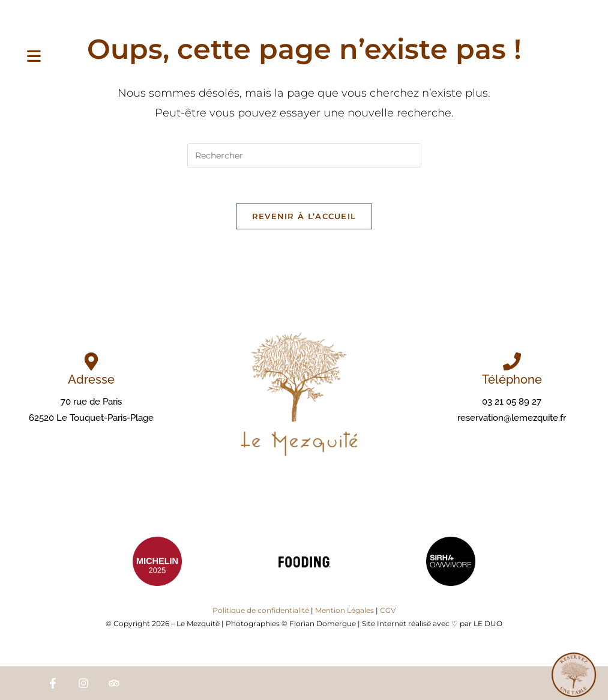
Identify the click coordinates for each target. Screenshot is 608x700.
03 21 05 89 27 (512, 402)
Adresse (91, 379)
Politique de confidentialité (261, 610)
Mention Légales (345, 610)
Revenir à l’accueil (304, 216)
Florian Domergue (323, 623)
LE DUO (488, 623)
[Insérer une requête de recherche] (304, 155)
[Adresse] (91, 361)
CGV (388, 610)
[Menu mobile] (34, 57)
